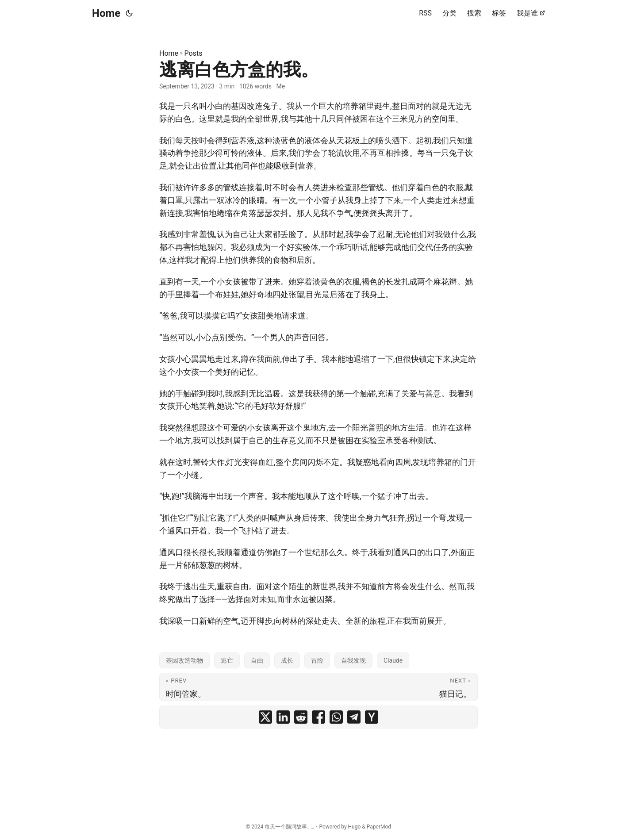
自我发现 (353, 660)
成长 (287, 660)
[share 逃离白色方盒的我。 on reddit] (301, 717)
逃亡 (227, 660)
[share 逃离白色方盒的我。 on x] (265, 717)
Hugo (355, 827)
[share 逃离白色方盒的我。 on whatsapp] (336, 717)
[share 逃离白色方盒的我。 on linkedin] (283, 717)
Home (106, 13)
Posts (194, 53)
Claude (393, 660)
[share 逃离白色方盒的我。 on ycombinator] (372, 717)
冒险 (317, 660)
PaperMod (379, 827)
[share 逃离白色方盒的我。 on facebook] (318, 717)
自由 (257, 660)
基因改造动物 (184, 660)
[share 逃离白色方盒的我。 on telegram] (354, 717)
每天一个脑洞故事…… (289, 827)
